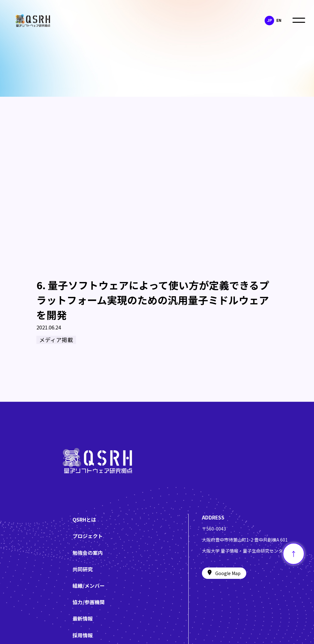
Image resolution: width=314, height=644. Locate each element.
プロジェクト (88, 536)
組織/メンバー (89, 586)
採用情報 (83, 635)
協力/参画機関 (89, 602)
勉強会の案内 (88, 553)
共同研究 (83, 569)
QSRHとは (84, 520)
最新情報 (83, 619)
